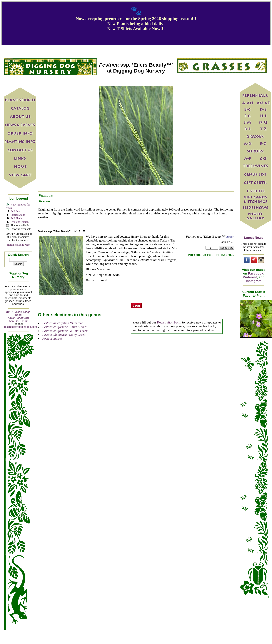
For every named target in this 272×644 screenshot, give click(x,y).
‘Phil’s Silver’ (65, 327)
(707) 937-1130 (18, 321)
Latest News (254, 238)
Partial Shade (18, 215)
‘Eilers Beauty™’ (55, 231)
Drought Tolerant (20, 222)
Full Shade (17, 218)
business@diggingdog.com (21, 327)
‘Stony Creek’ (64, 335)
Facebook (256, 273)
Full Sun (15, 211)
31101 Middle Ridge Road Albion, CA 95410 (18, 315)
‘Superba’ (62, 323)
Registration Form (169, 322)
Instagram (254, 281)
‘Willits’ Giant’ (65, 331)
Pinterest (250, 277)
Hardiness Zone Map (18, 245)
